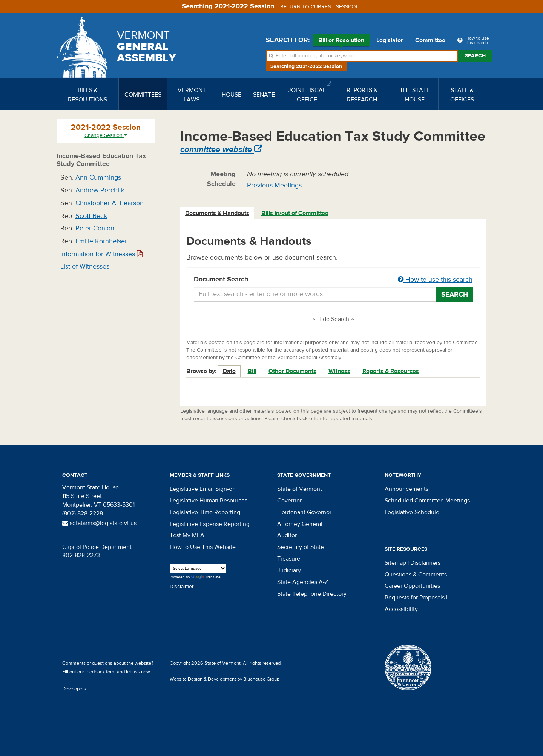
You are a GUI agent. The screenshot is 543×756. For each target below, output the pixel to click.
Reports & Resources (391, 371)
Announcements (406, 489)
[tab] (218, 213)
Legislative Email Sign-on (203, 489)
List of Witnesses (85, 267)
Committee (430, 40)
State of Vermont (300, 489)
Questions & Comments (416, 575)
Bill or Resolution (341, 41)
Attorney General (300, 524)
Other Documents (292, 371)
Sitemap (395, 563)
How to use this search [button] (435, 280)
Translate (206, 577)
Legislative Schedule (412, 512)
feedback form (100, 672)
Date (229, 371)
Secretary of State (301, 547)
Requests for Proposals (415, 598)
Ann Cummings (98, 177)
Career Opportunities (412, 586)
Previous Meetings (274, 185)
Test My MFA (187, 535)
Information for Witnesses (101, 254)
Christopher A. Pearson (110, 203)
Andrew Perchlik (100, 190)
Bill (252, 371)
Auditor (287, 535)
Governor (289, 501)
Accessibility (401, 609)
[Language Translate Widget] (198, 568)
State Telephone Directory (312, 594)
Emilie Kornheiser (101, 241)
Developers (74, 689)
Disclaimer (182, 587)
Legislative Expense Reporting (210, 524)
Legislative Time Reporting (205, 512)
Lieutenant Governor (304, 512)
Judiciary (289, 570)
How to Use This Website (203, 547)
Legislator (390, 40)
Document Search (334, 280)
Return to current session (319, 7)
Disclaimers (425, 563)
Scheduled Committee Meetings (427, 501)
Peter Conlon (95, 228)
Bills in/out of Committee (295, 213)
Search (475, 56)
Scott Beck (91, 216)
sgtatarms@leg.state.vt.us (99, 523)
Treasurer (290, 559)
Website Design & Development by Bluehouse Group (225, 679)
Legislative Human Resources (209, 501)
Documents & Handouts (217, 213)
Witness (339, 371)
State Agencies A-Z (303, 582)
